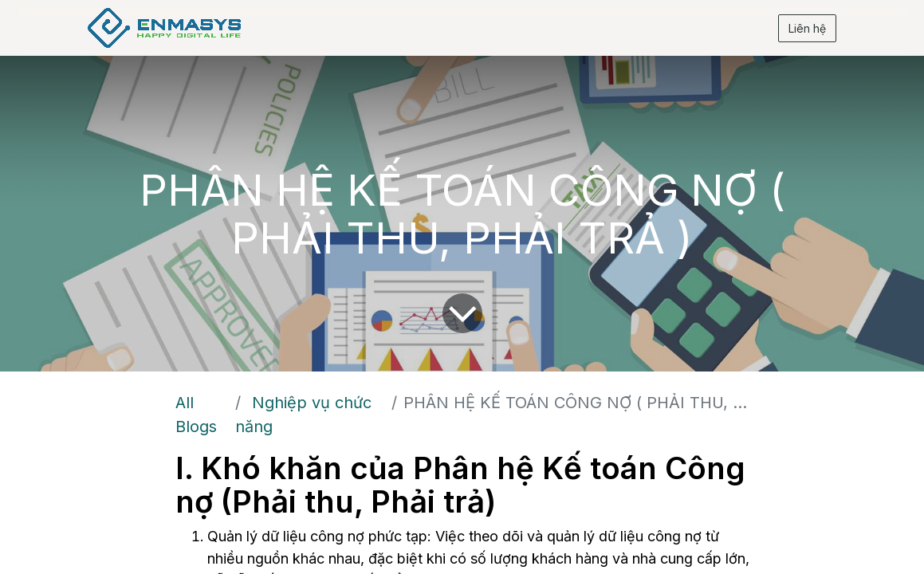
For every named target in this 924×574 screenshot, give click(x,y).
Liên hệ (804, 28)
